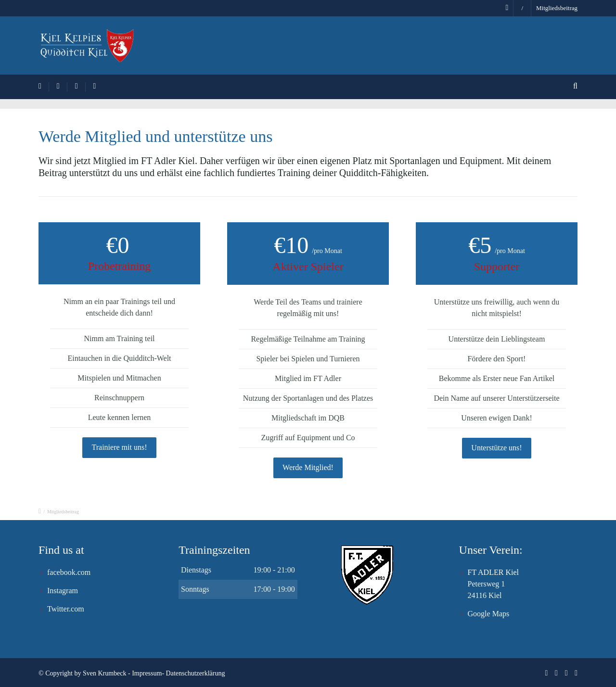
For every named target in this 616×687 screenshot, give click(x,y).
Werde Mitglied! (308, 467)
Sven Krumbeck (105, 673)
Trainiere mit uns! (120, 447)
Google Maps (489, 614)
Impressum (147, 673)
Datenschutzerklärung (196, 673)
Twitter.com (66, 609)
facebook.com (69, 572)
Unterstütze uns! (496, 448)
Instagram (63, 591)
